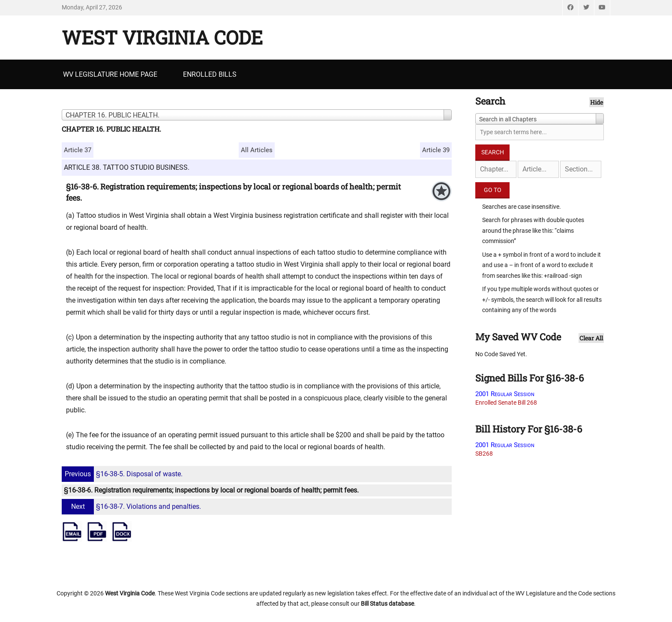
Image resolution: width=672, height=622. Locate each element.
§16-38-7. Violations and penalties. (132, 506)
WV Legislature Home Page (110, 74)
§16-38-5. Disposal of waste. (123, 474)
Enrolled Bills (210, 74)
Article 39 (436, 150)
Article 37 (78, 150)
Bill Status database (387, 604)
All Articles (257, 150)
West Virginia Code (162, 37)
